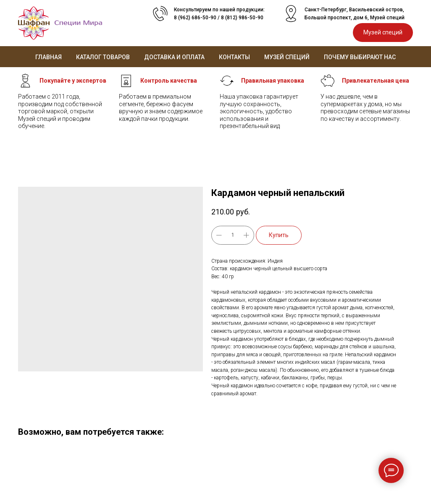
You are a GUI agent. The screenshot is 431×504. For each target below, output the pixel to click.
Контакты (234, 57)
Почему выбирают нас (360, 57)
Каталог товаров (103, 57)
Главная (49, 57)
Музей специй (287, 57)
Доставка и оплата (174, 57)
